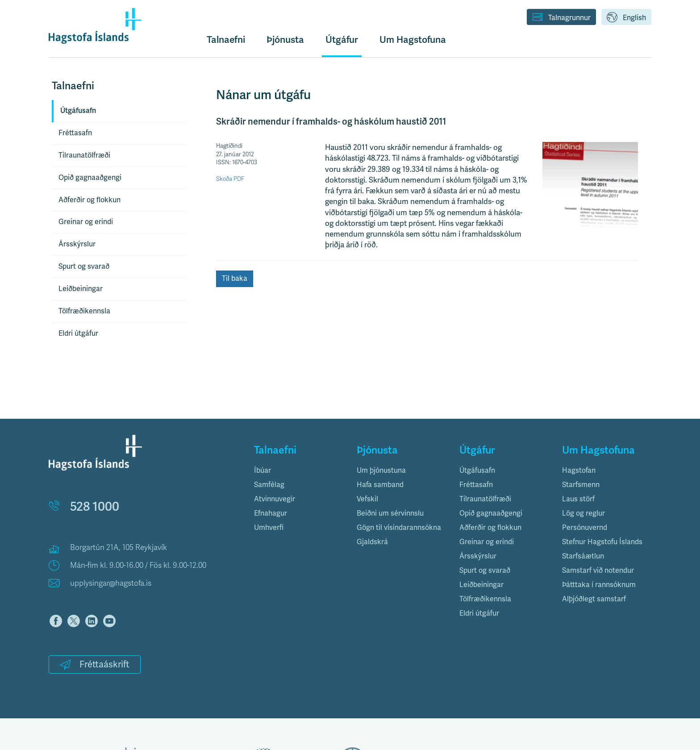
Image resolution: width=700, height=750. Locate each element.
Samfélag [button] (269, 485)
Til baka (235, 278)
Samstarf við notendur (598, 570)
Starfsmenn (581, 485)
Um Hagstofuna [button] (413, 40)
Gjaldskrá (372, 542)
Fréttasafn (75, 133)
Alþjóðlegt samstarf (594, 599)
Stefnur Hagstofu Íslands (602, 542)
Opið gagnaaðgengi (90, 177)
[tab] (299, 471)
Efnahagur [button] (271, 513)
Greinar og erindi (86, 222)
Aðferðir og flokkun (90, 200)
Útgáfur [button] (342, 40)
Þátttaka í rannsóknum (599, 585)
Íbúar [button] (262, 470)
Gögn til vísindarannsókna (399, 527)
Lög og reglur (583, 513)
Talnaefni (226, 40)
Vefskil (367, 499)
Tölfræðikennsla (84, 311)
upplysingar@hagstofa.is (111, 583)
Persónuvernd (585, 527)
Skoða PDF (230, 179)
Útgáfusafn (78, 110)
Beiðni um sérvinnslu (390, 513)
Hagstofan (579, 470)
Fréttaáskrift (95, 664)
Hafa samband (380, 485)
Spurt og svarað (84, 266)
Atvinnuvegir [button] (275, 499)
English (626, 18)
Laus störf (578, 499)
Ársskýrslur (77, 244)
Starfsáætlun (583, 556)
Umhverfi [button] (269, 527)
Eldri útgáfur (78, 333)
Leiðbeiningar (81, 289)
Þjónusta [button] (285, 40)
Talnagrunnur (561, 18)
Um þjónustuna (381, 470)
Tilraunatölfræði (84, 155)
